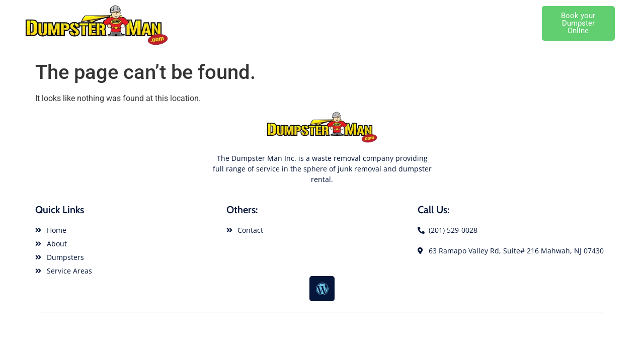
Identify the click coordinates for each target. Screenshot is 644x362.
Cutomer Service (509, 35)
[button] (578, 23)
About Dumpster (333, 12)
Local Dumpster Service (497, 12)
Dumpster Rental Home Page (246, 12)
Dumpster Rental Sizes (409, 12)
